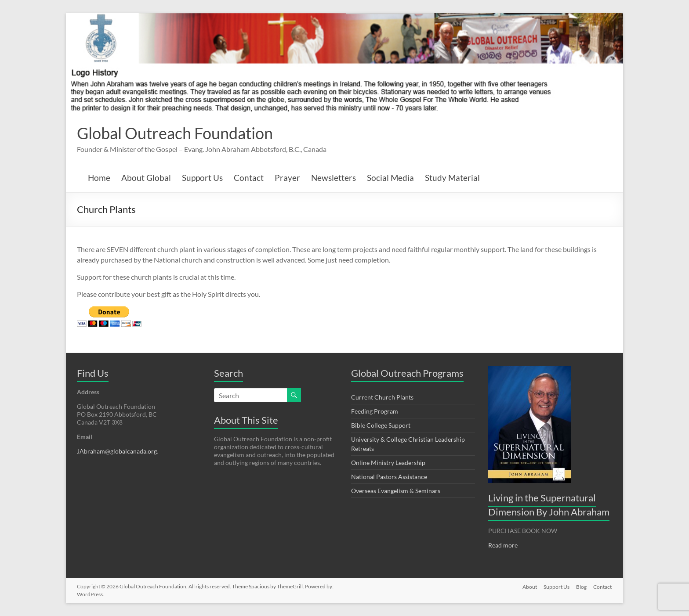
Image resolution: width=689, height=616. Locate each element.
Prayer (287, 178)
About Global (146, 178)
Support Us (202, 178)
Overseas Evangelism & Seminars (396, 491)
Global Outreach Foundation (175, 133)
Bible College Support (381, 425)
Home (99, 178)
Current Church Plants (382, 397)
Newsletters (334, 178)
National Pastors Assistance (389, 477)
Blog (581, 586)
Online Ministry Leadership (388, 463)
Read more (503, 545)
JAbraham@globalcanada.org (117, 451)
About (529, 586)
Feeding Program (375, 411)
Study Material (452, 178)
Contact (249, 178)
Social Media (390, 178)
